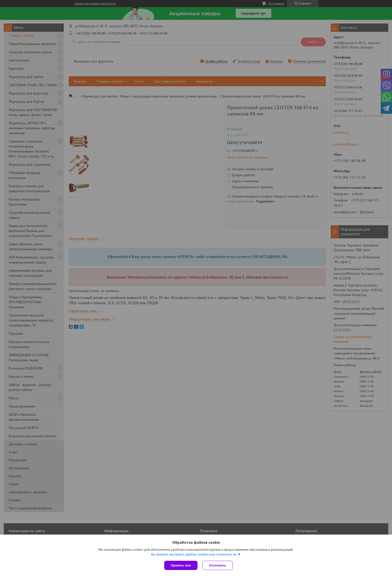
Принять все (181, 565)
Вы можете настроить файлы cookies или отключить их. (194, 554)
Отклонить (218, 565)
